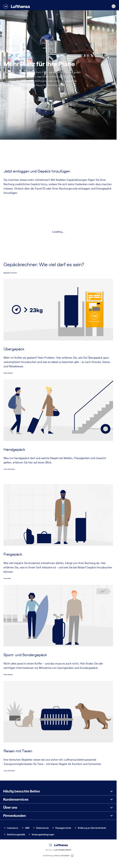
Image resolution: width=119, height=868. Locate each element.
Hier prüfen (7, 578)
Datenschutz (41, 828)
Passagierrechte (61, 828)
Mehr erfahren (8, 373)
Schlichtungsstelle (14, 835)
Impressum (11, 828)
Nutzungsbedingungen (41, 835)
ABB (25, 828)
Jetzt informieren (9, 469)
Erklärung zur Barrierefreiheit (90, 828)
